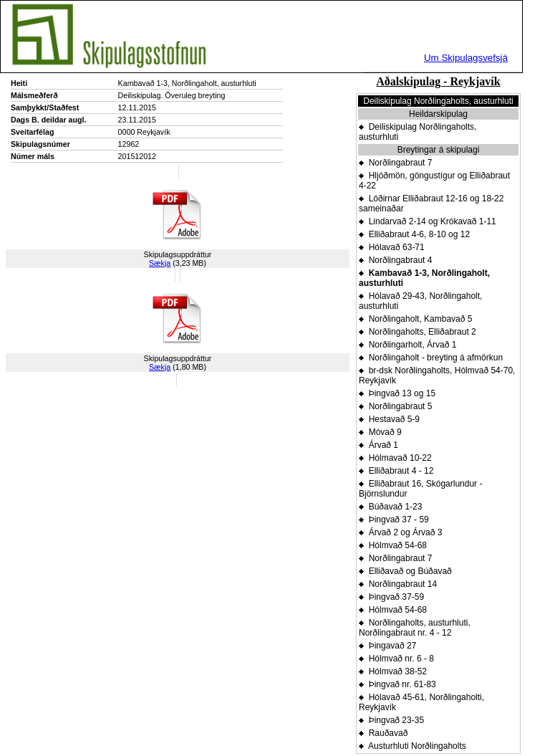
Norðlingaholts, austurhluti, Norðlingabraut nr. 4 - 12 (415, 628)
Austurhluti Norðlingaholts (412, 746)
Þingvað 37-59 (391, 597)
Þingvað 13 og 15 (397, 393)
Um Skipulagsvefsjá (466, 58)
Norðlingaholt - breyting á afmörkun (431, 358)
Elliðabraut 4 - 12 (396, 471)
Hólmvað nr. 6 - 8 (396, 659)
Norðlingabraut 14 (398, 584)
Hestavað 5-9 (389, 419)
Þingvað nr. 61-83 (397, 684)
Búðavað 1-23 (390, 507)
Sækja (160, 263)
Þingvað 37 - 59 (394, 520)
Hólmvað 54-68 (393, 545)
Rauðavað (383, 733)
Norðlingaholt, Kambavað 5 (415, 319)
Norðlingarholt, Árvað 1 (407, 345)
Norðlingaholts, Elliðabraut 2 (418, 332)
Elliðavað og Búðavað (405, 571)
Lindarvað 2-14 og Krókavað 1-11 (428, 221)
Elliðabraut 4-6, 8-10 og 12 (414, 234)
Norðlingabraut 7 (395, 163)
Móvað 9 (380, 432)
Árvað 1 (378, 445)
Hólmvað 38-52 (393, 671)
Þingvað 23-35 (391, 720)
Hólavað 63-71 (392, 247)
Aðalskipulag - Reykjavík (438, 81)
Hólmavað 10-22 (395, 458)
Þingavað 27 (387, 646)
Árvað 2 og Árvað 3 (400, 532)
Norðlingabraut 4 (395, 260)
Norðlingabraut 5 (395, 406)
